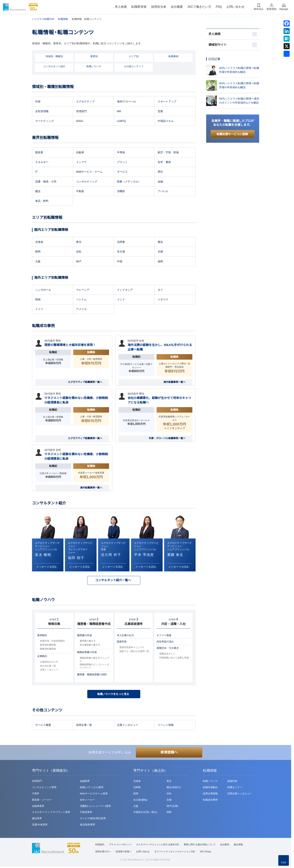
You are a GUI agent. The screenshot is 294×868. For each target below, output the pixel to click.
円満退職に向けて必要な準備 (174, 659)
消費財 (121, 192)
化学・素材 (164, 163)
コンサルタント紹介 (54, 67)
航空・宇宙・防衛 (168, 153)
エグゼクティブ (85, 102)
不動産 (80, 192)
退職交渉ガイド (167, 655)
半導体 (121, 153)
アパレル (163, 192)
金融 (160, 182)
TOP (284, 863)
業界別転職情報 (48, 646)
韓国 (38, 300)
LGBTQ (121, 121)
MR (119, 112)
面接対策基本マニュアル (132, 648)
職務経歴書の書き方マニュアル (94, 660)
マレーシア (83, 290)
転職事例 (173, 57)
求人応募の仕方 (125, 636)
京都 (160, 252)
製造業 (39, 153)
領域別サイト (218, 45)
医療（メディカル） (129, 182)
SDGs (80, 121)
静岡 (38, 252)
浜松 (79, 252)
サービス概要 (43, 726)
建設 (38, 192)
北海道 (39, 242)
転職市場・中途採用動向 (52, 642)
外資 (38, 102)
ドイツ (39, 310)
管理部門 (81, 112)
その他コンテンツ (134, 67)
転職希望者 (139, 7)
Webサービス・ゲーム (89, 172)
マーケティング (44, 121)
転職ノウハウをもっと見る (114, 695)
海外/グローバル (127, 102)
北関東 (121, 242)
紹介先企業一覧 (48, 667)
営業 (160, 112)
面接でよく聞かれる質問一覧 (134, 652)
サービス (122, 172)
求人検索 (121, 7)
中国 (120, 262)
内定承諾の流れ (165, 643)
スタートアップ (167, 102)
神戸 (79, 262)
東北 (79, 242)
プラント (122, 163)
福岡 (160, 262)
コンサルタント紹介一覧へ (113, 581)
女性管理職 (42, 112)
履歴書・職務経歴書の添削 (92, 676)
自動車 (80, 153)
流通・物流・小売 (46, 182)
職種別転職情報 (48, 650)
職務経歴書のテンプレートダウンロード (94, 667)
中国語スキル (166, 121)
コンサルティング (87, 182)
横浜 (160, 242)
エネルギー (42, 163)
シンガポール (43, 290)
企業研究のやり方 (49, 663)
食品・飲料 (42, 201)
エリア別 (134, 57)
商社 (160, 172)
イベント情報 (166, 726)
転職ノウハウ (94, 67)
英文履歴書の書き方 (90, 646)
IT (36, 172)
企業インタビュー (49, 671)
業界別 (94, 57)
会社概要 (177, 7)
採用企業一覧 (84, 726)
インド (121, 300)
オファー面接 (164, 636)
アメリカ (81, 310)
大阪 (38, 262)
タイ (160, 290)
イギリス (163, 300)
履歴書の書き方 (88, 642)
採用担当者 (159, 7)
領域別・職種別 (54, 57)
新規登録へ (169, 754)
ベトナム (81, 300)
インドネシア (125, 290)
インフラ (81, 163)
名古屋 (121, 252)
